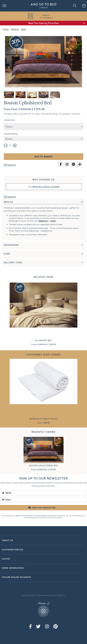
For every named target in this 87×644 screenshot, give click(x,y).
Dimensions (11, 245)
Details (9, 202)
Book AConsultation (46, 16)
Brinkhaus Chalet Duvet (43, 419)
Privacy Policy (43, 518)
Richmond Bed (43, 340)
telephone (43, 221)
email (53, 221)
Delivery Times (13, 263)
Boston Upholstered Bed (43, 466)
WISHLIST (10, 165)
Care (7, 254)
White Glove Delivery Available (46, 187)
